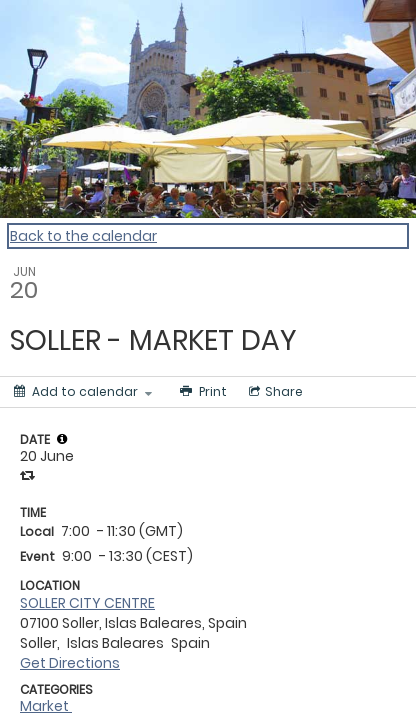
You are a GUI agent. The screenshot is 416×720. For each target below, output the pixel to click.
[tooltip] (62, 439)
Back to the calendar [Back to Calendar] (83, 236)
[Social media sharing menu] (274, 392)
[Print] (201, 392)
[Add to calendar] (83, 392)
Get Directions (70, 663)
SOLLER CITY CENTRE (87, 603)
